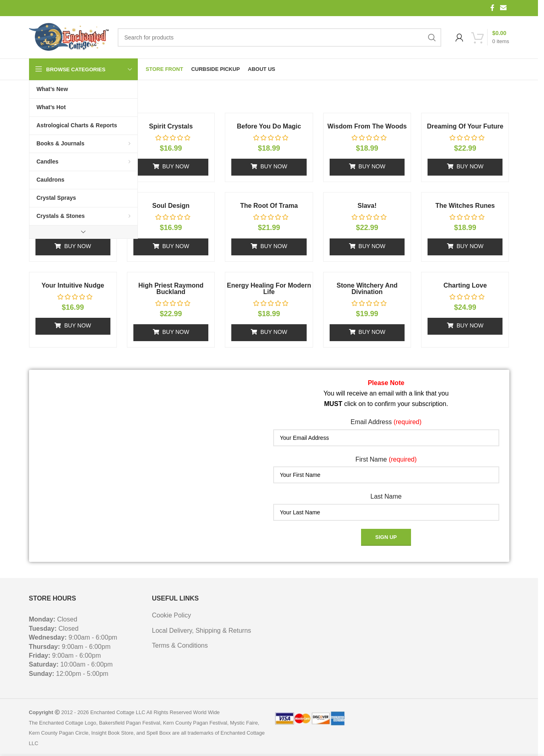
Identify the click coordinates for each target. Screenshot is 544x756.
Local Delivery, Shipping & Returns (201, 631)
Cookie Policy (171, 615)
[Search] (279, 37)
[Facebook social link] (492, 8)
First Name (386, 459)
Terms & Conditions (180, 645)
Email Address (386, 422)
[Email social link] (503, 8)
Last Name (386, 496)
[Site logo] (69, 37)
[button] (171, 167)
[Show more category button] (83, 232)
